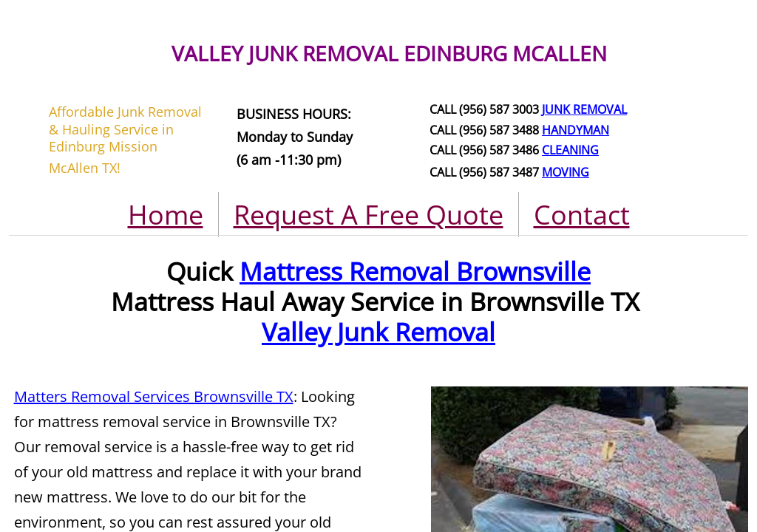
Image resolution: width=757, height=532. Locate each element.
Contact (582, 215)
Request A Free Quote (369, 215)
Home (166, 215)
